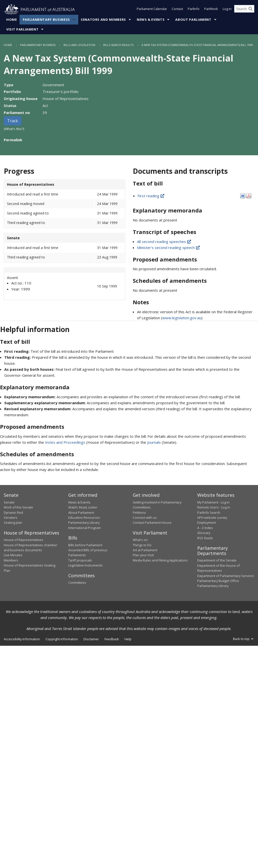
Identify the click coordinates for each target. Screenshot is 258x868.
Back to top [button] (244, 639)
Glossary (204, 533)
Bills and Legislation (79, 45)
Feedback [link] (112, 639)
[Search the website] (244, 9)
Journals (154, 442)
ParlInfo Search (209, 512)
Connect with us (145, 518)
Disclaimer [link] (91, 639)
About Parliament (193, 20)
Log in (227, 9)
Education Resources (84, 518)
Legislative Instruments (85, 565)
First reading (151, 196)
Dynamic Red (13, 512)
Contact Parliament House (152, 523)
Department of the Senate (217, 560)
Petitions (139, 512)
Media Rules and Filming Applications (160, 560)
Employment (206, 523)
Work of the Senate (18, 507)
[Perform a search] (250, 9)
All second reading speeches (164, 241)
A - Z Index (205, 528)
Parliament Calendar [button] (152, 9)
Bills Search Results (118, 45)
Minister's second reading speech (169, 247)
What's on (140, 540)
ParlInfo (194, 9)
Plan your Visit (143, 555)
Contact (177, 9)
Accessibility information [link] (22, 639)
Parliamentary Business (46, 20)
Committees (77, 583)
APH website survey (212, 518)
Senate (9, 502)
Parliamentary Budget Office (218, 581)
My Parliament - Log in (213, 502)
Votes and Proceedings (65, 442)
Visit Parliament (22, 29)
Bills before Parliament (85, 545)
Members (11, 560)
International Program (84, 528)
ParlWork (211, 9)
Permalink (13, 140)
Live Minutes (13, 555)
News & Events (151, 20)
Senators (11, 518)
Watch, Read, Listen (83, 507)
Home (12, 20)
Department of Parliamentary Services (226, 576)
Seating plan (13, 523)
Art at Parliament (145, 550)
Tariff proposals (80, 560)
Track (13, 121)
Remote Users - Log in (214, 507)
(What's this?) (14, 129)
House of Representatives (23, 540)
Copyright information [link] (62, 639)
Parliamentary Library (84, 523)
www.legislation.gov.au (182, 318)
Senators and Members (103, 20)
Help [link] (128, 639)
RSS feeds (205, 538)
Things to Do (142, 545)
